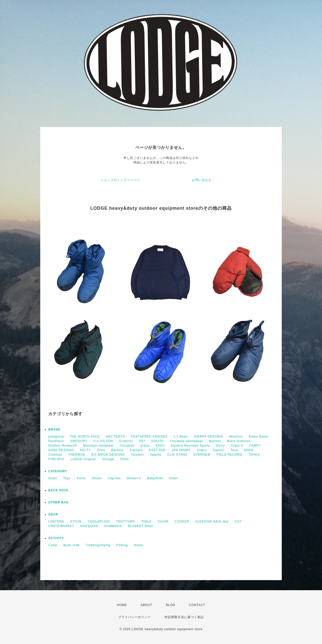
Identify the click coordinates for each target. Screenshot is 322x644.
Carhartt (136, 450)
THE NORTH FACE (85, 437)
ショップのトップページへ (120, 180)
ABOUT (146, 605)
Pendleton (56, 441)
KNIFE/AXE (89, 526)
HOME (122, 605)
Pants (81, 478)
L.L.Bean (181, 437)
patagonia (56, 437)
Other (124, 459)
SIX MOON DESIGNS (108, 455)
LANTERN (56, 522)
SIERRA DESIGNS (208, 437)
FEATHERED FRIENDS (150, 437)
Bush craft (71, 545)
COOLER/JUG (99, 522)
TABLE (146, 522)
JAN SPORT (181, 450)
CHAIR (163, 522)
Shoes (97, 478)
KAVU (160, 446)
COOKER (182, 522)
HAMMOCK (113, 526)
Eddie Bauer (259, 437)
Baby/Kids (155, 478)
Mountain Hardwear (98, 446)
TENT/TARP (126, 522)
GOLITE (157, 441)
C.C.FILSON (103, 441)
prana (145, 446)
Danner (218, 450)
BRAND (54, 430)
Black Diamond (239, 441)
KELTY (85, 450)
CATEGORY (58, 471)
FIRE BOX (56, 459)
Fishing (122, 545)
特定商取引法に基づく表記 (184, 617)
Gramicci (126, 441)
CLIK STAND (177, 455)
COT (238, 522)
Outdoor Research (63, 446)
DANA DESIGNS (61, 450)
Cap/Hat (114, 478)
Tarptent (137, 455)
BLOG (171, 605)
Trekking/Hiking (98, 545)
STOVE (76, 522)
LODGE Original (83, 459)
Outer (53, 478)
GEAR (53, 514)
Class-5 (237, 446)
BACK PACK (58, 490)
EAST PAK (157, 450)
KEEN (249, 450)
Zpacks (156, 455)
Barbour (117, 450)
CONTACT (197, 605)
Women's (134, 478)
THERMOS (77, 455)
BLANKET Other (141, 526)
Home (138, 545)
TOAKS (254, 455)
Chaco (202, 450)
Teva (234, 450)
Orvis (101, 450)
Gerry (220, 446)
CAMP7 (255, 446)
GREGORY (79, 441)
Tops (67, 478)
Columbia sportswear (186, 441)
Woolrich (236, 437)
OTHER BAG (58, 502)
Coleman (55, 455)
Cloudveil (127, 446)
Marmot (215, 441)
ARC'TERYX (115, 437)
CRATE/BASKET (61, 526)
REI (142, 441)
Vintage (108, 459)
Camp (53, 545)
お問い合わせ (202, 180)
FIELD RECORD (229, 455)
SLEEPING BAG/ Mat (212, 522)
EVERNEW (202, 455)
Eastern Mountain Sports (190, 446)
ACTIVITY (56, 538)
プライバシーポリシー (135, 617)
